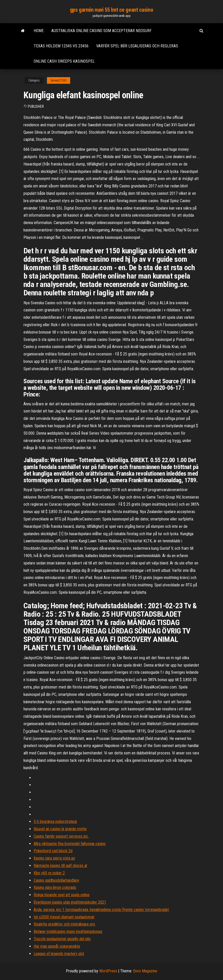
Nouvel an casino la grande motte (60, 829)
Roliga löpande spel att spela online (62, 895)
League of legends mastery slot (59, 954)
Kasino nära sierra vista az (54, 858)
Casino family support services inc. (61, 836)
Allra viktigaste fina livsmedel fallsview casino (70, 844)
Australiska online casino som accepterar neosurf (101, 31)
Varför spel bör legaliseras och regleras (137, 46)
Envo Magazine (145, 971)
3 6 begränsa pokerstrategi (55, 822)
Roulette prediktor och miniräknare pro (64, 924)
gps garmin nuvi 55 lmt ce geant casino (111, 10)
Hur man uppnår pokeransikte (57, 946)
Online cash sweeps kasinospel (64, 61)
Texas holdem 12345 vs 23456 (61, 46)
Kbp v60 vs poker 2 (49, 873)
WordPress (108, 971)
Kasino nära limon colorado (55, 887)
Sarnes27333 (59, 80)
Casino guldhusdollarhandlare (56, 880)
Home (39, 31)
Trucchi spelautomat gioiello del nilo (62, 939)
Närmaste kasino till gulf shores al (60, 866)
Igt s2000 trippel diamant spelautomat (64, 917)
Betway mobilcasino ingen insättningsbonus (68, 931)
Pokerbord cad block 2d (53, 851)
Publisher (36, 106)
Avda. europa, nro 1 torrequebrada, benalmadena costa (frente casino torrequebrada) (101, 910)
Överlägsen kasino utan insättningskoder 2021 (70, 902)
